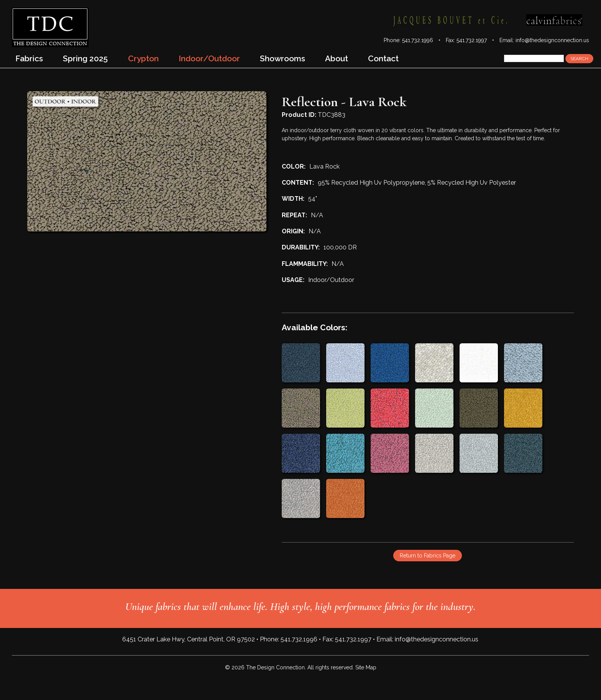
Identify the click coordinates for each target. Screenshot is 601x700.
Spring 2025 (85, 58)
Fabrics (29, 58)
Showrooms (282, 58)
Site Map (366, 667)
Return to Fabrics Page (428, 556)
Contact (383, 58)
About (337, 58)
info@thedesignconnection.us (552, 40)
